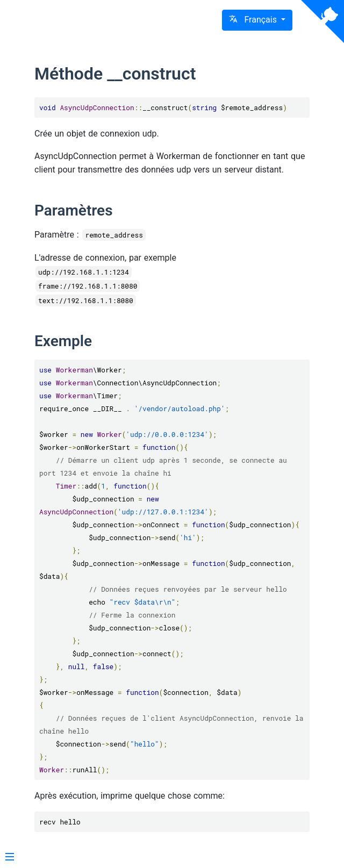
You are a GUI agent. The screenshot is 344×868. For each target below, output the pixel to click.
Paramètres (74, 210)
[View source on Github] (322, 21)
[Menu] (10, 858)
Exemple (63, 341)
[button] (257, 20)
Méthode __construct (115, 74)
